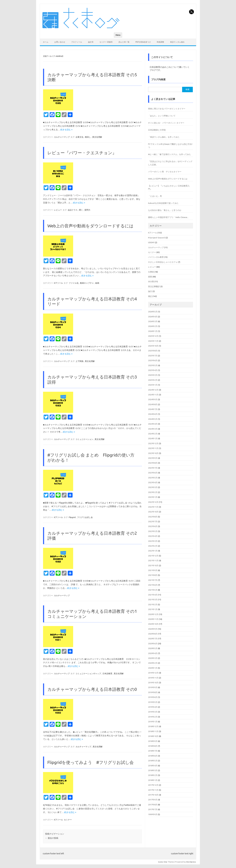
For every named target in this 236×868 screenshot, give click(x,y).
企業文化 (79, 137)
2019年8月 (153, 692)
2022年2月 (153, 546)
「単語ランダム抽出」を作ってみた (164, 137)
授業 (150, 277)
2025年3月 (153, 375)
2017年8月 (153, 805)
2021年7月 (153, 580)
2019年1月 (153, 722)
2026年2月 (153, 326)
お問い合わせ (60, 42)
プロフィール (77, 42)
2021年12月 (153, 556)
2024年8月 (153, 404)
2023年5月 (153, 478)
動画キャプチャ (87, 283)
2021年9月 (153, 570)
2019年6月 (153, 697)
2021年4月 (153, 595)
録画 (97, 283)
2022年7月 (153, 521)
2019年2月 (153, 717)
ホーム (46, 42)
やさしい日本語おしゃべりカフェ (163, 262)
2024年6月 (153, 414)
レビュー (58, 210)
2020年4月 (153, 653)
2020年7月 (153, 639)
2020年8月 (153, 634)
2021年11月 (153, 560)
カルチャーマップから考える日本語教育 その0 (92, 689)
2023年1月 (153, 497)
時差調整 (160, 42)
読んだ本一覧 (124, 42)
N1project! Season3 (157, 238)
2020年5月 (153, 648)
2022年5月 (153, 531)
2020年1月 (153, 668)
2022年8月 (153, 517)
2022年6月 (153, 526)
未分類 (151, 281)
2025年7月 (153, 356)
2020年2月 (153, 663)
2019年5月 (153, 702)
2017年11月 (153, 790)
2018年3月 (153, 770)
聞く (81, 210)
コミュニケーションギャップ (88, 673)
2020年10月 (153, 624)
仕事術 (151, 272)
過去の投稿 (52, 838)
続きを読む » (66, 130)
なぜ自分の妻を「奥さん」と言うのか (165, 210)
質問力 (87, 210)
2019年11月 (153, 678)
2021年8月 (153, 575)
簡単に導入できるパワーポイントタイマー (167, 109)
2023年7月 (153, 468)
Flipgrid (72, 517)
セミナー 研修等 (106, 42)
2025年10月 (153, 346)
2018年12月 (153, 726)
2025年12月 (153, 336)
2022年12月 (153, 502)
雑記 (150, 296)
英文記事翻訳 (154, 286)
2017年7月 (153, 809)
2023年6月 (153, 473)
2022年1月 (153, 551)
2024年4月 (153, 424)
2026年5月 (153, 312)
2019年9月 (153, 687)
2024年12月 (153, 390)
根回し (88, 137)
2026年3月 (153, 321)
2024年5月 (153, 419)
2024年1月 (153, 438)
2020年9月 (153, 629)
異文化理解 (97, 137)
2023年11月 (153, 448)
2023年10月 (153, 453)
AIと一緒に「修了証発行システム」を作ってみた (169, 154)
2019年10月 (153, 683)
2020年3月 (153, 658)
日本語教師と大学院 (157, 130)
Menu (118, 35)
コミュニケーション (84, 439)
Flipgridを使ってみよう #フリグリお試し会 (91, 762)
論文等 (91, 42)
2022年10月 (153, 512)
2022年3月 (153, 541)
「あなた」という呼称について (162, 116)
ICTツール (58, 283)
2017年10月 (153, 795)
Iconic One (163, 862)
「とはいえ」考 (155, 196)
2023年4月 (153, 482)
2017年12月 (153, 785)
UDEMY (151, 242)
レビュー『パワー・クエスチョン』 (82, 153)
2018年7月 (153, 751)
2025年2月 (153, 380)
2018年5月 (153, 761)
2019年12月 (153, 673)
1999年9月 (153, 814)
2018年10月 (153, 736)
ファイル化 (74, 283)
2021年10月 (153, 565)
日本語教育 (107, 673)
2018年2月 (153, 775)
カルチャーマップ (62, 137)
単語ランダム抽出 (177, 42)
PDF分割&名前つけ (143, 42)
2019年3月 (153, 712)
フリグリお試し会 (85, 517)
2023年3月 (153, 487)
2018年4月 (153, 766)
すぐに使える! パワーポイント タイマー (166, 123)
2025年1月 (153, 385)
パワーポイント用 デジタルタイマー (165, 172)
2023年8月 (153, 463)
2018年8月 (153, 746)
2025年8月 (153, 351)
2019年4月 (153, 707)
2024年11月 (153, 395)
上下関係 (79, 361)
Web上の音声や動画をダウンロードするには (90, 226)
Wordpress (191, 862)
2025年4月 (153, 370)
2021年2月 (153, 604)
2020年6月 (153, 644)
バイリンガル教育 (156, 257)
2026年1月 (153, 331)
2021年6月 (153, 585)
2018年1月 (153, 780)
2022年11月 (153, 507)
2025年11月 (153, 341)
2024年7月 (153, 409)
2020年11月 (153, 619)
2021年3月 (153, 600)
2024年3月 (153, 429)
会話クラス (73, 210)
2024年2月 (153, 434)
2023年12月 (153, 443)
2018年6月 (153, 756)
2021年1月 (153, 609)
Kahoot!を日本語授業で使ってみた (163, 203)
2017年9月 (153, 800)
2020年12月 (153, 614)
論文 (150, 291)
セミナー (68, 820)
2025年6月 (153, 360)
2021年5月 (153, 590)
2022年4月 (153, 536)
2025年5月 (153, 365)
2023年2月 (153, 492)
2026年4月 (153, 317)
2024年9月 (153, 399)
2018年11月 (153, 731)
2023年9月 (153, 458)
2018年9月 (153, 741)
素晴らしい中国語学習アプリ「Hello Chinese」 (169, 217)
